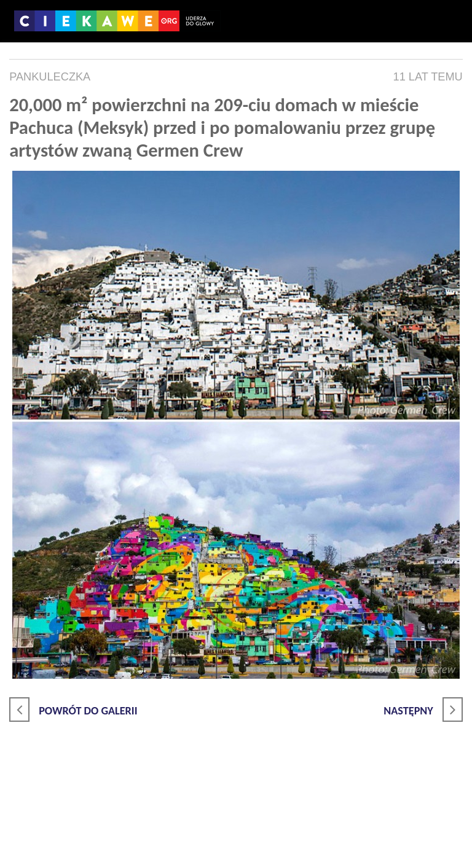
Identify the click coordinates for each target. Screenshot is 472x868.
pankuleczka (50, 77)
